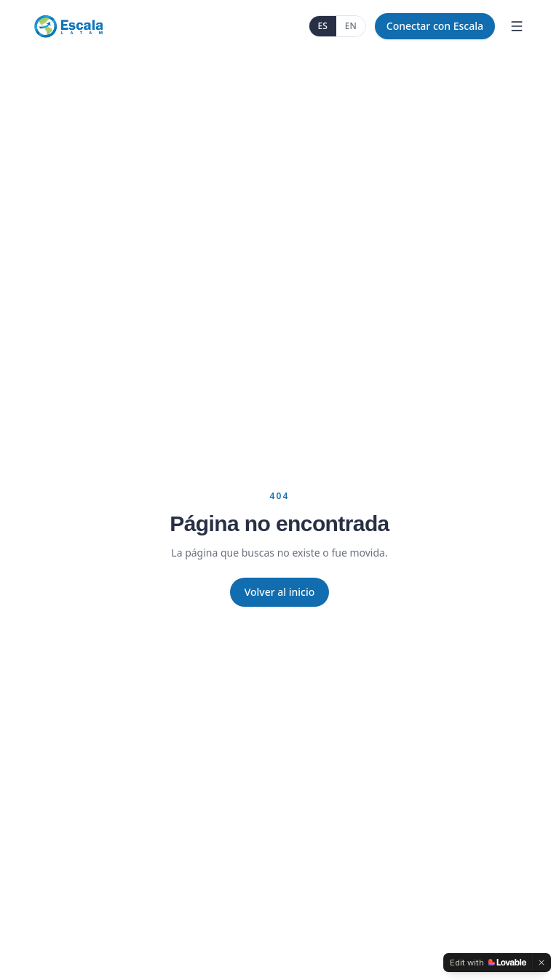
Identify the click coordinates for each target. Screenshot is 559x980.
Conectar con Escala (435, 26)
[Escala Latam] (68, 26)
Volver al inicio (280, 592)
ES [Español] (323, 26)
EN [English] (351, 26)
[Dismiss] (542, 963)
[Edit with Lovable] (488, 963)
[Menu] (517, 26)
